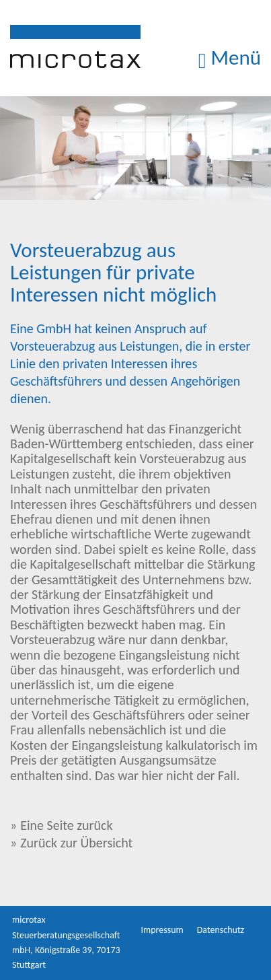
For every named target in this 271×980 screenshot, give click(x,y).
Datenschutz (221, 930)
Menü (230, 57)
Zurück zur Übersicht (76, 843)
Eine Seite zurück (66, 825)
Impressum (162, 930)
